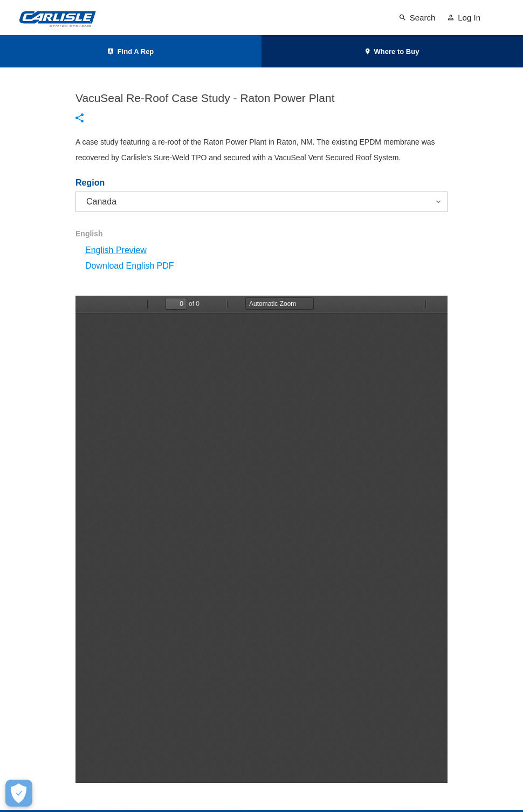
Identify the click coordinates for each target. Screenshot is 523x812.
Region (90, 183)
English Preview (116, 250)
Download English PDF (130, 266)
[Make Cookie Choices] (19, 793)
